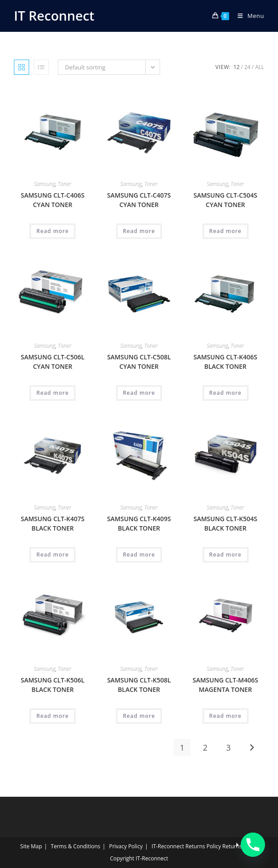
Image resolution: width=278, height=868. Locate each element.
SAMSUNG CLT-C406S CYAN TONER (52, 200)
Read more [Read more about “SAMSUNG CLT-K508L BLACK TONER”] (139, 716)
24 (248, 67)
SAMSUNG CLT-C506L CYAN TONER (52, 362)
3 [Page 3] (228, 747)
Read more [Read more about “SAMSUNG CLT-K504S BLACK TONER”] (226, 555)
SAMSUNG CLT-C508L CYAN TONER (139, 362)
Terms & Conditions (75, 846)
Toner (65, 184)
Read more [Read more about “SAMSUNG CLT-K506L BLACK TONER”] (52, 716)
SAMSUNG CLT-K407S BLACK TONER (52, 523)
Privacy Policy (126, 846)
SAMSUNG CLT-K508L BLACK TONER (139, 685)
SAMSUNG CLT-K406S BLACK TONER (225, 362)
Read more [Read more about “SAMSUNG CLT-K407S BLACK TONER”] (52, 555)
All (260, 67)
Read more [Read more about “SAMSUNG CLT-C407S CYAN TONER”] (139, 231)
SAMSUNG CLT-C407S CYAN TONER (139, 200)
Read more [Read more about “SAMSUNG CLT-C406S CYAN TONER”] (52, 231)
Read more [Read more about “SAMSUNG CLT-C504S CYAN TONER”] (226, 231)
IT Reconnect (54, 15)
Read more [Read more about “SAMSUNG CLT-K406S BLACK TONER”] (226, 393)
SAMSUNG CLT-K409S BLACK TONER (139, 523)
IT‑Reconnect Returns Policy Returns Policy (205, 846)
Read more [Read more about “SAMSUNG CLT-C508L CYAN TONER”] (139, 393)
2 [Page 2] (205, 747)
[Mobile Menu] (248, 16)
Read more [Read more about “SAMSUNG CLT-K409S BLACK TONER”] (139, 555)
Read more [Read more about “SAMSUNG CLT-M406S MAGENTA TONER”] (226, 716)
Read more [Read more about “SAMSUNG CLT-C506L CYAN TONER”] (52, 393)
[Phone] (253, 845)
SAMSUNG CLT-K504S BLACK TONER (225, 523)
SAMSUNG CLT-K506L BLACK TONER (52, 685)
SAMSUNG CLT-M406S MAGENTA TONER (225, 685)
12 (237, 67)
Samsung (45, 184)
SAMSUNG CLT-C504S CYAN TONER (226, 200)
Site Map (31, 846)
